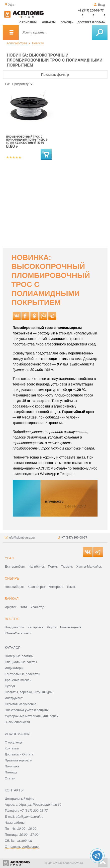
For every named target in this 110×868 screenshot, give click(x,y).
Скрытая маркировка (20, 704)
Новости (38, 43)
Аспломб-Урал (17, 43)
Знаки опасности (17, 722)
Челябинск (36, 566)
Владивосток (14, 627)
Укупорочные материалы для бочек (31, 716)
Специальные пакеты (21, 662)
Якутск (52, 627)
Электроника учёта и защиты (27, 710)
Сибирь (12, 578)
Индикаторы (14, 668)
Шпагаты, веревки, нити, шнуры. (29, 692)
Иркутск (11, 607)
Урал (9, 558)
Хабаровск (35, 627)
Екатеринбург (15, 566)
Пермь (53, 566)
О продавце (14, 742)
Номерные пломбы (19, 656)
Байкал (12, 599)
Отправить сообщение (22, 847)
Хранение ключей (18, 680)
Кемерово (56, 587)
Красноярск (36, 587)
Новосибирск (15, 587)
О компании (28, 22)
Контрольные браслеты (22, 674)
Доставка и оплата (91, 22)
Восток (12, 619)
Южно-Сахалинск (18, 633)
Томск (71, 587)
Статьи (10, 778)
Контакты (49, 22)
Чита (23, 607)
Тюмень (67, 566)
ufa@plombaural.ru (22, 538)
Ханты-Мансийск (89, 566)
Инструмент (14, 698)
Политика (12, 766)
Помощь (67, 22)
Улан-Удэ (37, 607)
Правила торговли (18, 760)
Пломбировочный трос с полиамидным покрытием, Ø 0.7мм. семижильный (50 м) (27, 140)
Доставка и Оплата (19, 754)
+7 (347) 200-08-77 (91, 11)
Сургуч (10, 686)
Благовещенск (71, 627)
